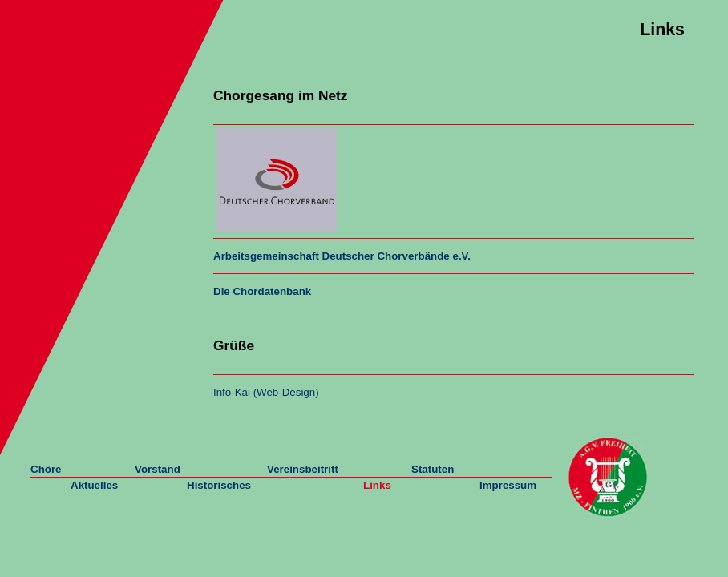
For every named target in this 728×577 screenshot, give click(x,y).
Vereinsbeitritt (303, 469)
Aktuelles (94, 485)
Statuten (433, 469)
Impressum (508, 485)
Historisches (219, 485)
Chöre (46, 469)
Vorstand (158, 469)
